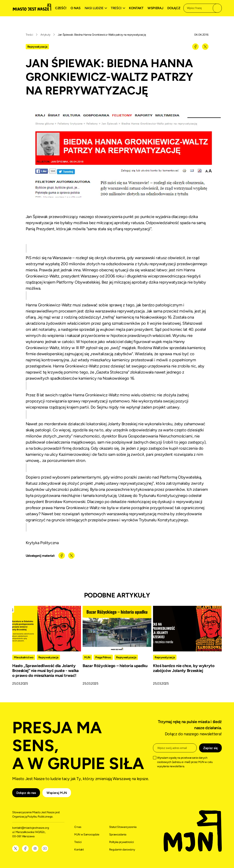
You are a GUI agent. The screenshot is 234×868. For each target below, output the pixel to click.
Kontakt (136, 8)
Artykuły (45, 35)
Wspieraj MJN (57, 793)
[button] (96, 8)
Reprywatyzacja (37, 47)
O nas (75, 8)
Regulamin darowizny (122, 850)
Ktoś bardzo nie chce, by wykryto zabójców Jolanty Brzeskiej (184, 668)
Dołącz (174, 8)
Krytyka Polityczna (42, 543)
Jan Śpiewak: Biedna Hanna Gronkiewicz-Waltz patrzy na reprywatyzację (102, 35)
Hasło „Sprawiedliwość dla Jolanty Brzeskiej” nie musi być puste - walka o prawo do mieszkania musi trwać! (45, 671)
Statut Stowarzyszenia (123, 827)
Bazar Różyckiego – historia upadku (115, 666)
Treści (29, 35)
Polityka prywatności (122, 842)
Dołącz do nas (26, 793)
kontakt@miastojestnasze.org (31, 828)
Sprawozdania (118, 835)
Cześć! (61, 8)
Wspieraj (155, 8)
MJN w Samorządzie (87, 835)
